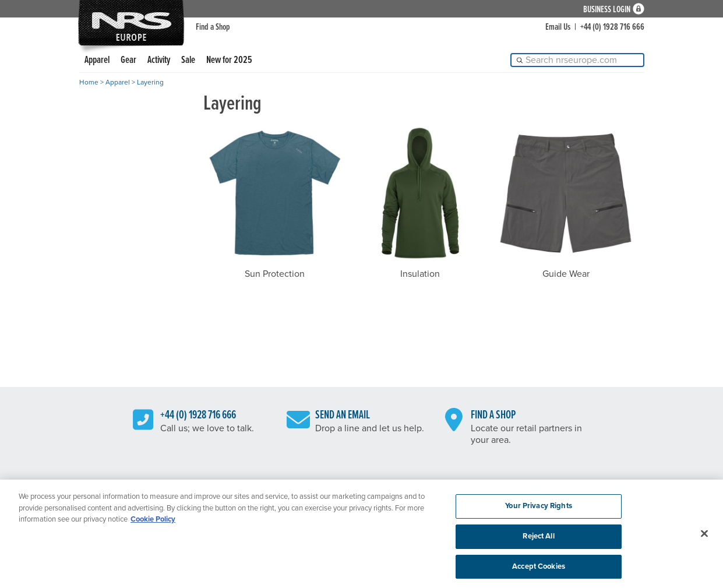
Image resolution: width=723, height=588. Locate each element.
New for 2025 (229, 60)
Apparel (97, 60)
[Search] (577, 60)
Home (89, 82)
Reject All (538, 539)
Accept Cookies (539, 569)
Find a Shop (213, 27)
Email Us (558, 27)
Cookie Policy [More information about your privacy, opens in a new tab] (153, 522)
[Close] (704, 537)
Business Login (607, 9)
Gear (128, 60)
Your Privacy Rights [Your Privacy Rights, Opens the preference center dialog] (538, 509)
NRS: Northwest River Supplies (131, 23)
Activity (159, 60)
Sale (188, 60)
